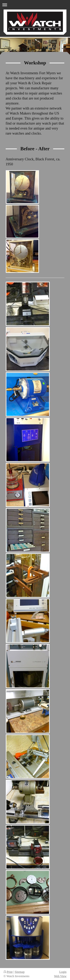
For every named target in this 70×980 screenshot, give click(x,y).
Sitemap (20, 972)
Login (63, 972)
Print (8, 972)
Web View (60, 976)
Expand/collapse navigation (35, 5)
